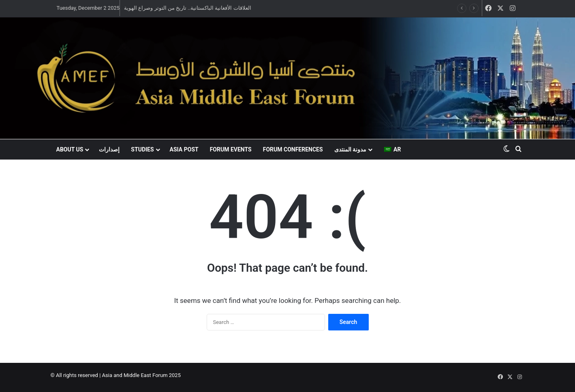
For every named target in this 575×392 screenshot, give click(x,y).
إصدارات (109, 149)
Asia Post (184, 149)
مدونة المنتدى (350, 149)
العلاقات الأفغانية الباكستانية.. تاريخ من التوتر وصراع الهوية (187, 8)
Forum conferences (293, 149)
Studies (142, 149)
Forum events (231, 149)
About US (70, 149)
